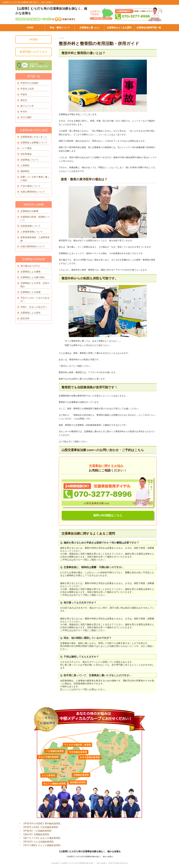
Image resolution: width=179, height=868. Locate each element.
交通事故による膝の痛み (33, 277)
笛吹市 (24, 100)
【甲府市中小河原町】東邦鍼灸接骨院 (41, 824)
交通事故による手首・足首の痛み (35, 285)
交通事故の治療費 (29, 211)
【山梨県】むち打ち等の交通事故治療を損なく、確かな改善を (89, 852)
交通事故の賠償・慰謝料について (35, 219)
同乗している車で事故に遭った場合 (35, 179)
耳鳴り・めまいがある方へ (34, 307)
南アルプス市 (27, 106)
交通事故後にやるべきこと (34, 137)
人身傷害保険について (32, 232)
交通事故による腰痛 (30, 272)
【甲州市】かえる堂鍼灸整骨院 (38, 842)
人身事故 (25, 165)
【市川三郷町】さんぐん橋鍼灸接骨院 (41, 845)
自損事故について (29, 160)
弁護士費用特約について (33, 192)
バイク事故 (26, 148)
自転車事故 (26, 154)
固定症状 (25, 318)
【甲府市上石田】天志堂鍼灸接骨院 (40, 827)
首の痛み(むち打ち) (30, 266)
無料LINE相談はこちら (108, 515)
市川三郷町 (26, 117)
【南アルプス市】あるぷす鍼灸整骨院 (41, 838)
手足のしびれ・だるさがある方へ (35, 300)
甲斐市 (24, 94)
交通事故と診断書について (34, 143)
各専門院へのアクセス (34, 52)
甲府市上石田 (27, 89)
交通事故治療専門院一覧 (149, 28)
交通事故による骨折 (30, 313)
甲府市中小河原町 (29, 83)
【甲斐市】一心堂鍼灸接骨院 (37, 831)
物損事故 (25, 171)
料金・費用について (60, 28)
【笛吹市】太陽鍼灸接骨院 (36, 835)
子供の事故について (30, 186)
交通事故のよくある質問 (119, 28)
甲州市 (24, 112)
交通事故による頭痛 (30, 292)
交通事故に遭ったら (89, 28)
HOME (30, 28)
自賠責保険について (30, 226)
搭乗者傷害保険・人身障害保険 (35, 239)
